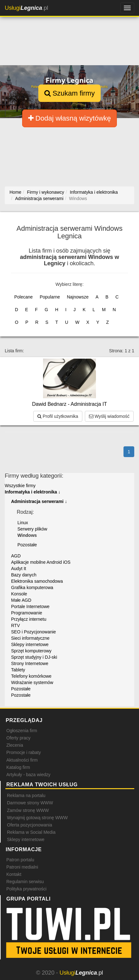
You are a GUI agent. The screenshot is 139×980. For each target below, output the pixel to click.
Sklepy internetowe (30, 644)
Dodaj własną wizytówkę (70, 118)
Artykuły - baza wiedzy (28, 775)
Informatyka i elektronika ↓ (33, 492)
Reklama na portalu (26, 795)
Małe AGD (21, 600)
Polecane (23, 297)
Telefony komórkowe (31, 676)
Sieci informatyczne (30, 638)
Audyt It (19, 569)
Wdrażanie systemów (32, 682)
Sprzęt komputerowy (31, 651)
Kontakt (14, 874)
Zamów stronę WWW (28, 810)
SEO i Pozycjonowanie (34, 632)
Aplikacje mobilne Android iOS (41, 562)
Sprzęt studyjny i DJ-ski (34, 657)
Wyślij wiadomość (109, 416)
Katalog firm (18, 767)
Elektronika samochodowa (37, 581)
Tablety (18, 670)
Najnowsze (78, 297)
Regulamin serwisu (25, 882)
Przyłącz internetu (29, 619)
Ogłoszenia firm (22, 731)
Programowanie (27, 613)
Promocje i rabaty (24, 752)
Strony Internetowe (30, 663)
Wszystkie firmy (20, 486)
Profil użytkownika (58, 416)
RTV (16, 625)
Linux (23, 523)
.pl (26, 8)
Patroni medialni (22, 867)
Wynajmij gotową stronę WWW (37, 818)
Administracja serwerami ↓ (39, 501)
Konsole (19, 594)
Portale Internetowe (30, 606)
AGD (16, 556)
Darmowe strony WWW (30, 803)
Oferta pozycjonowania (29, 825)
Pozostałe (27, 545)
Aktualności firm (22, 760)
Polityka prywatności (26, 889)
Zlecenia (15, 745)
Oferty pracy (18, 738)
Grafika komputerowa (32, 587)
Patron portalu (20, 860)
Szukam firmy (69, 93)
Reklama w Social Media (31, 832)
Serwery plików (32, 529)
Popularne (50, 297)
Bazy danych (24, 575)
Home (15, 192)
